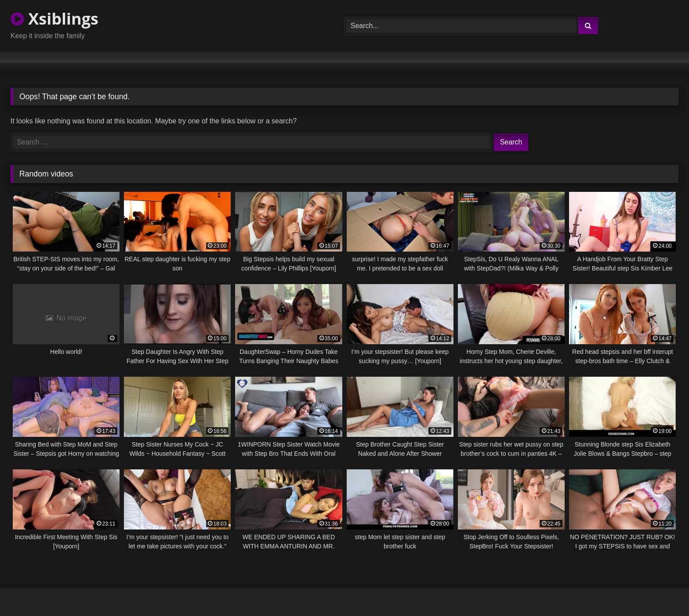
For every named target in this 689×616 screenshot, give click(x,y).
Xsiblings (54, 19)
